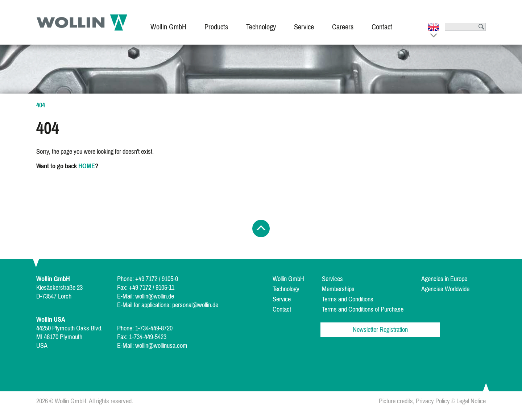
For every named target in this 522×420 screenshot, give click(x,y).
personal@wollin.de (195, 305)
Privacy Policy (433, 401)
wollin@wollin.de (155, 296)
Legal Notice (471, 401)
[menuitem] (168, 22)
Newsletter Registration (380, 330)
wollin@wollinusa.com (161, 346)
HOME (87, 166)
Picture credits (396, 401)
